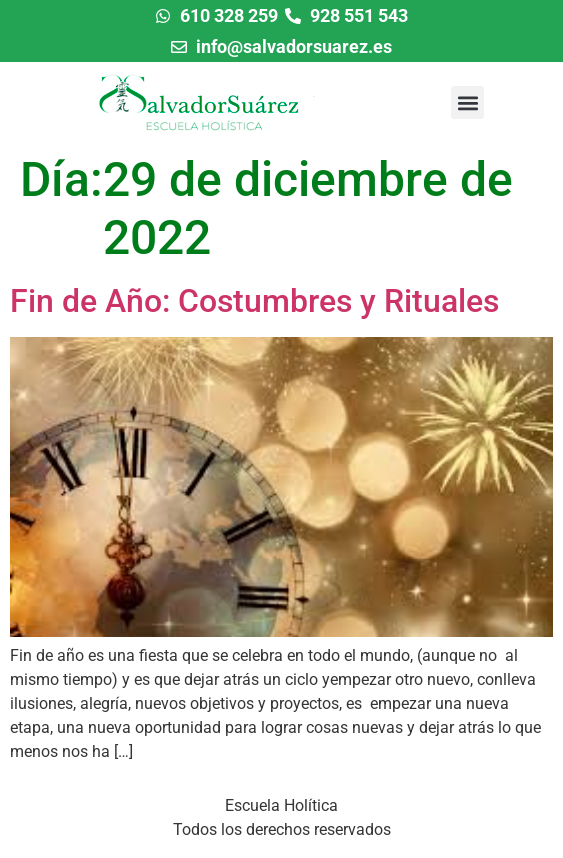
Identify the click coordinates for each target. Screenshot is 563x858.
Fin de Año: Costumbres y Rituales (254, 301)
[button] (467, 102)
